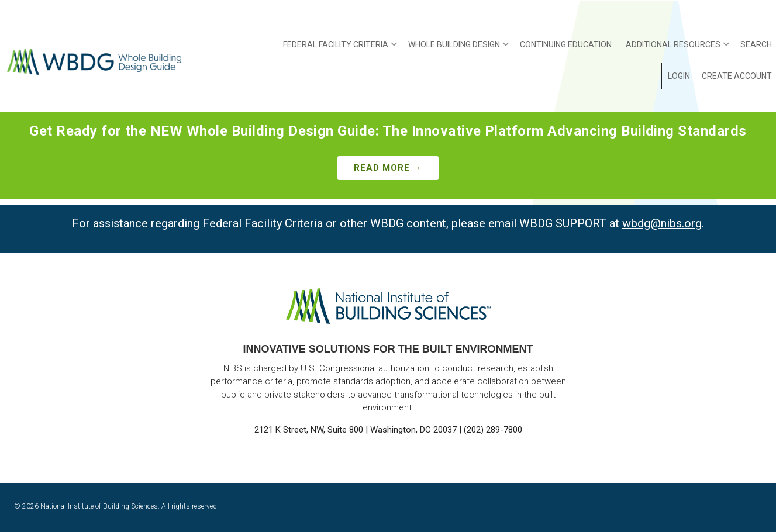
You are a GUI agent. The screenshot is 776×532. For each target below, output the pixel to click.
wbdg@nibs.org (662, 223)
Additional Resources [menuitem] (677, 49)
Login (679, 76)
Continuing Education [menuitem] (566, 44)
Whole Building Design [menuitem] (458, 49)
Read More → (388, 168)
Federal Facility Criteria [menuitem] (340, 49)
